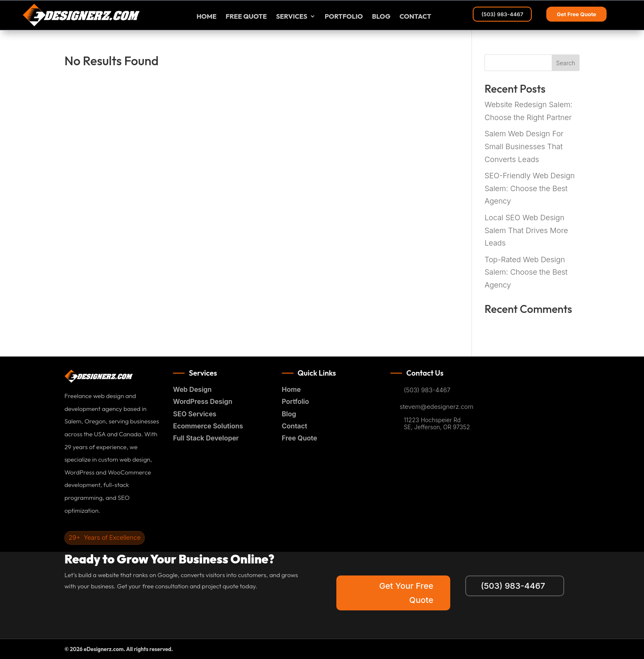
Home (207, 17)
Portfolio (344, 17)
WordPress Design (202, 401)
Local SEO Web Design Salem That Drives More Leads (526, 230)
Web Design (192, 389)
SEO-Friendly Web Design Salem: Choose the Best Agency (529, 188)
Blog (381, 17)
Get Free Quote (576, 14)
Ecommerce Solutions (208, 426)
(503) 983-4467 (502, 14)
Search (566, 63)
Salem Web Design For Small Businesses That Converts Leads (524, 146)
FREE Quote (246, 17)
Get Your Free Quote (406, 593)
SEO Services (195, 414)
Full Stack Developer (206, 438)
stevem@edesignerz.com (436, 407)
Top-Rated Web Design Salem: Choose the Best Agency (526, 272)
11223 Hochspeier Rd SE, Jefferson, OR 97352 (437, 424)
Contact (415, 17)
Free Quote (300, 438)
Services (292, 17)
